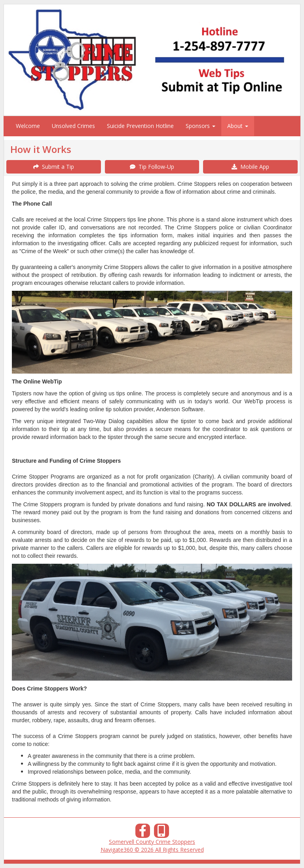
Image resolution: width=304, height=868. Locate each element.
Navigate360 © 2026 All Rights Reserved (152, 850)
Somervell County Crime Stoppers (152, 842)
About (238, 126)
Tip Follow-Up (152, 167)
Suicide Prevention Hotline (140, 126)
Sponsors (200, 126)
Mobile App (250, 167)
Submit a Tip (54, 167)
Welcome (28, 126)
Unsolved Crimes (73, 126)
